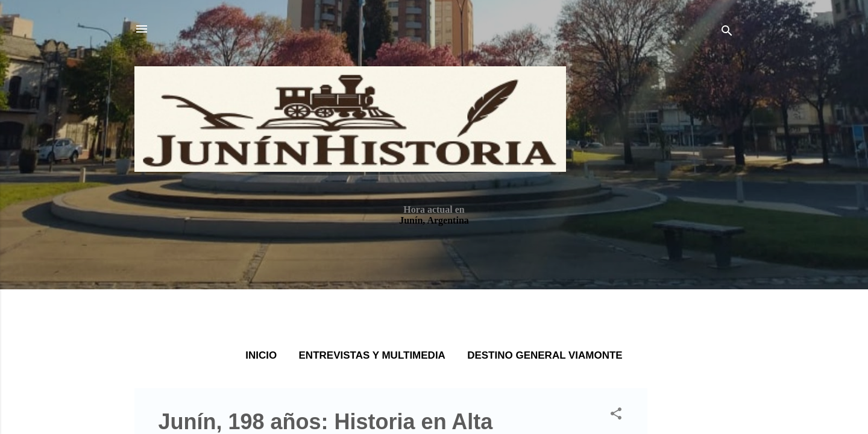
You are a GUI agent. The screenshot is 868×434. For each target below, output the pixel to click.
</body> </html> (434, 217)
